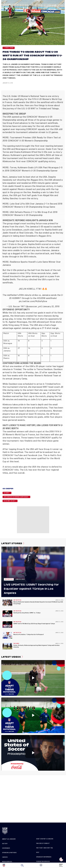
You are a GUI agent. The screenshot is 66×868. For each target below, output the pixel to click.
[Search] (22, 865)
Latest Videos (12, 657)
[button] (66, 865)
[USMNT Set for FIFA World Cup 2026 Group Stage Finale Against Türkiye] (7, 625)
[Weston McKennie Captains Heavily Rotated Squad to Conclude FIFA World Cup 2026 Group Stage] (7, 603)
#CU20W (41, 298)
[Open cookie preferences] (61, 859)
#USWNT (17, 298)
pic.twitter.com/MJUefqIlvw (33, 301)
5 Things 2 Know (9, 48)
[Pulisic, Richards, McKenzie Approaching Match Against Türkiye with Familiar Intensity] (7, 646)
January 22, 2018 (51, 307)
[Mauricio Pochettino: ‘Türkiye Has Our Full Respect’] (7, 635)
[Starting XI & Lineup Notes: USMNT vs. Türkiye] (7, 614)
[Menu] (61, 865)
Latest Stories (13, 543)
